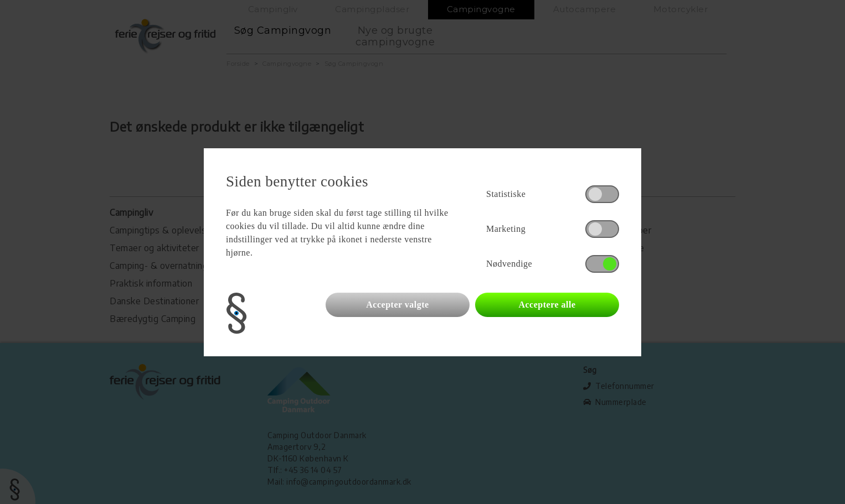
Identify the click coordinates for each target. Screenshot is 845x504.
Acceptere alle (547, 305)
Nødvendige (509, 264)
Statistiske (506, 194)
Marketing (506, 229)
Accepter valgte (397, 305)
